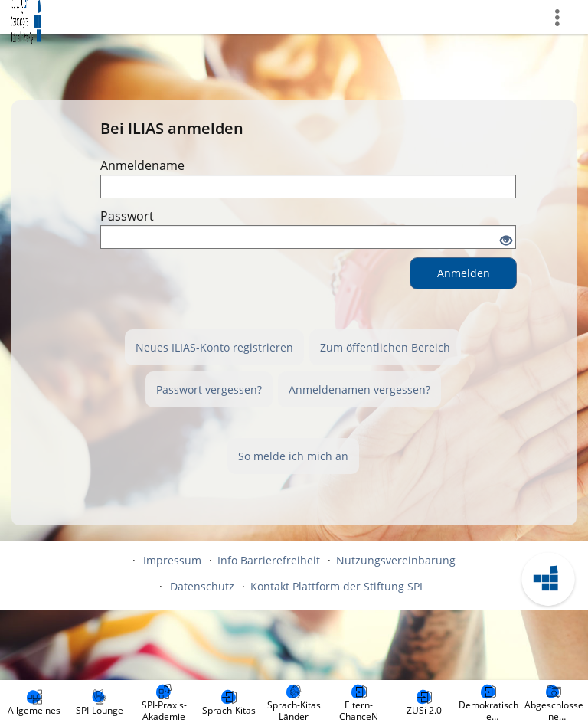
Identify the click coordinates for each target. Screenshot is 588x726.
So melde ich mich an (293, 456)
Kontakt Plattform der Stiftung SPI (336, 586)
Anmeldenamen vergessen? (359, 389)
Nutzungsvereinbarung (396, 560)
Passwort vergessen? (209, 389)
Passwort (127, 216)
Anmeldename (142, 165)
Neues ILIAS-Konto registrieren (214, 347)
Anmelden (464, 273)
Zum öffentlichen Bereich (385, 347)
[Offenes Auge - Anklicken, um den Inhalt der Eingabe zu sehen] (506, 241)
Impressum (172, 560)
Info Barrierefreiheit (269, 560)
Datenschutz (202, 586)
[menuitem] (34, 703)
